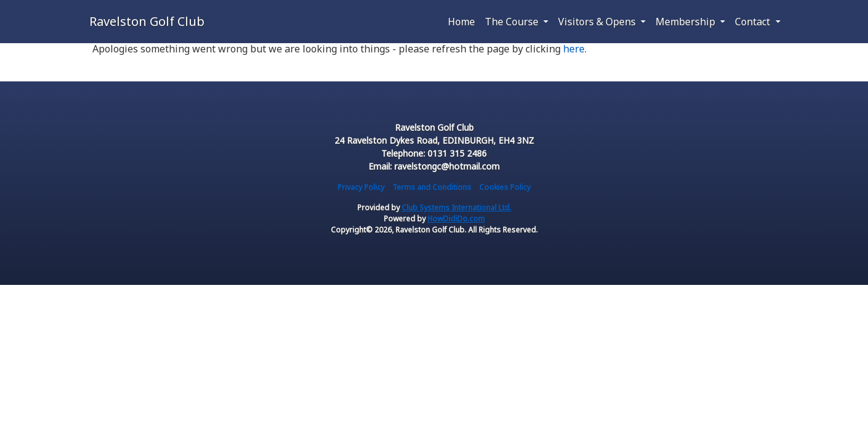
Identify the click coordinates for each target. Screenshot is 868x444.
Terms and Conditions (432, 187)
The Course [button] (513, 22)
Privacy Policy (361, 187)
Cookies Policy (505, 187)
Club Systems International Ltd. (456, 208)
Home (461, 22)
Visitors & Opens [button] (598, 22)
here (574, 49)
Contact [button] (754, 22)
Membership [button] (687, 22)
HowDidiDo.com (456, 219)
